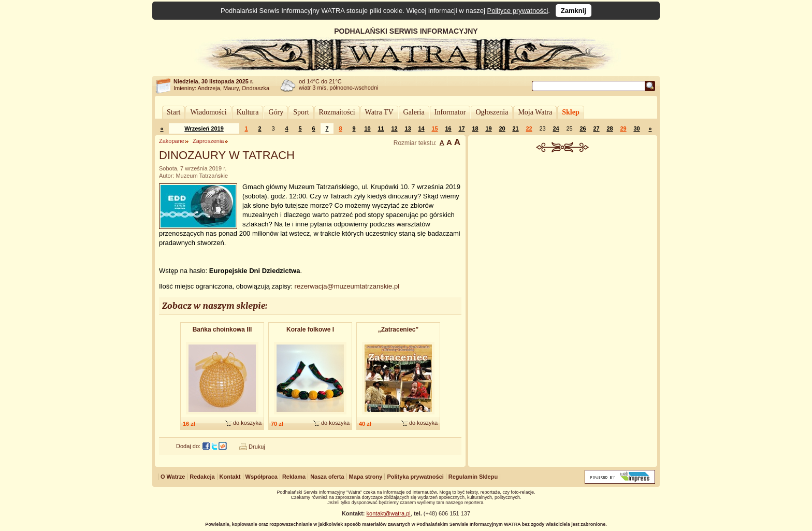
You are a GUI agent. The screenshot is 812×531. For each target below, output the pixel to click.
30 (636, 128)
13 (408, 128)
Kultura (248, 112)
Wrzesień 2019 (204, 128)
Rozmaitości (337, 112)
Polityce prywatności (518, 11)
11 (381, 128)
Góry (276, 112)
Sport (301, 112)
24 (556, 128)
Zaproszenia (208, 141)
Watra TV (379, 112)
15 (434, 128)
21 (515, 128)
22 (529, 128)
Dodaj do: (188, 446)
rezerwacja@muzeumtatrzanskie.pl (347, 286)
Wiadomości (208, 112)
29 (623, 128)
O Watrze (173, 477)
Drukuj (257, 447)
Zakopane (172, 141)
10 (367, 128)
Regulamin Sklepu (473, 477)
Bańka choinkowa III (222, 329)
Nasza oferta (327, 477)
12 (394, 128)
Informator (450, 112)
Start (173, 112)
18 (475, 128)
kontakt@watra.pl (389, 513)
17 (461, 128)
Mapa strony (366, 477)
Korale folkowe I (310, 329)
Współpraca (262, 477)
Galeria (414, 112)
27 (596, 128)
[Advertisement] (563, 230)
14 (421, 128)
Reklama (294, 477)
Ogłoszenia (492, 112)
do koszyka (247, 423)
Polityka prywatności (415, 477)
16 (448, 128)
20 (502, 128)
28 (610, 128)
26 (583, 128)
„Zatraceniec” (398, 329)
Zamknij (574, 11)
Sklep (570, 112)
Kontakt (230, 477)
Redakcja (202, 477)
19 (488, 128)
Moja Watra (535, 112)
